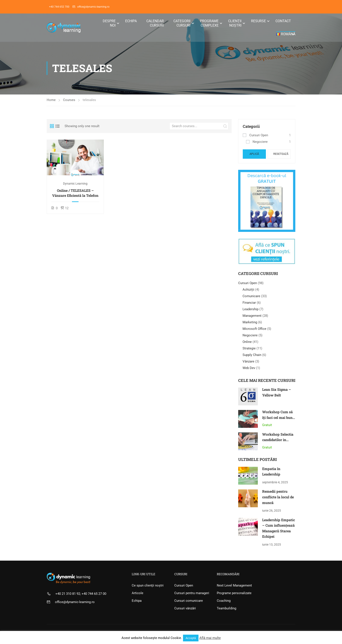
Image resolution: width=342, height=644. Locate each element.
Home (51, 100)
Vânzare (248, 361)
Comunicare (251, 296)
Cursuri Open (259, 135)
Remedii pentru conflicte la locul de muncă (278, 497)
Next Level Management (234, 585)
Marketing (250, 322)
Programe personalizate (234, 593)
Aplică (254, 154)
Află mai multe (210, 638)
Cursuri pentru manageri (192, 593)
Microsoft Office (254, 329)
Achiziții (248, 290)
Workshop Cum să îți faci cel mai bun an (277, 417)
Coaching (224, 601)
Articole (138, 593)
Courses (69, 100)
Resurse (258, 21)
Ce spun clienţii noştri (148, 585)
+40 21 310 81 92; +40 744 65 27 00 (81, 594)
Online (247, 342)
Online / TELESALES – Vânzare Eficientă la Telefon (75, 193)
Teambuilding (227, 608)
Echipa (131, 21)
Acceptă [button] (191, 638)
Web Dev (249, 368)
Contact (283, 21)
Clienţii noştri (235, 23)
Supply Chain (252, 355)
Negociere (260, 142)
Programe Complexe (209, 23)
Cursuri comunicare (189, 601)
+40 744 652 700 (59, 7)
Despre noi (109, 23)
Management (252, 316)
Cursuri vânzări (185, 608)
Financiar (249, 303)
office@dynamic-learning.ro (93, 7)
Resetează (281, 154)
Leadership (251, 309)
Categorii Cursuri (182, 23)
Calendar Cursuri (155, 23)
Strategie (249, 348)
